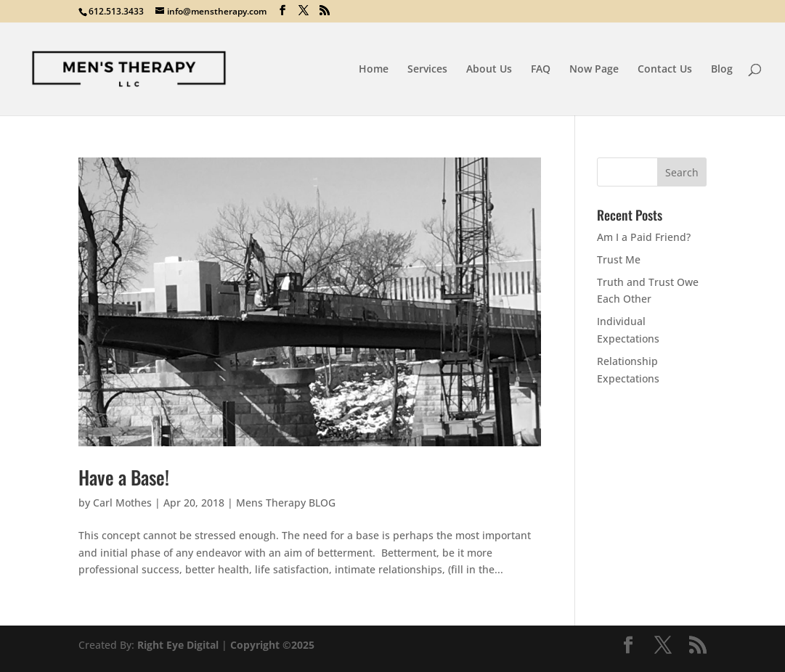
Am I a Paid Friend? (644, 237)
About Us (489, 70)
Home (374, 70)
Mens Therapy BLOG (286, 503)
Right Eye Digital (178, 645)
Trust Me (619, 259)
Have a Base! (124, 477)
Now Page (594, 70)
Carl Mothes (122, 503)
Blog (722, 70)
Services (427, 70)
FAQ (541, 70)
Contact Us (665, 70)
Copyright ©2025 (272, 645)
